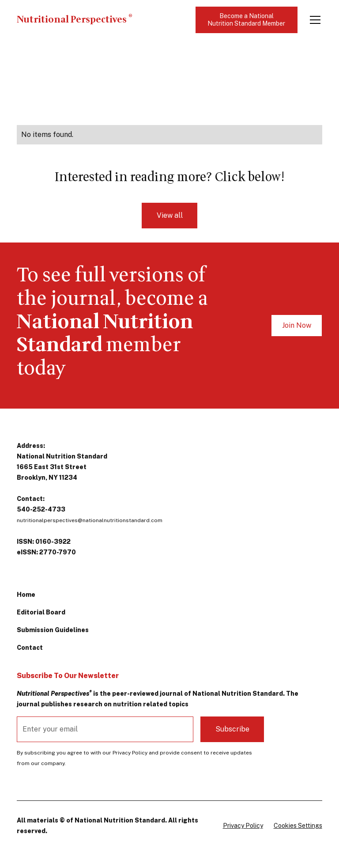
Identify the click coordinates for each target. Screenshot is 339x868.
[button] (313, 20)
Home (26, 595)
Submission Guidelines (53, 630)
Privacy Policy (243, 826)
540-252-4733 (41, 509)
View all (170, 215)
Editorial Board (41, 612)
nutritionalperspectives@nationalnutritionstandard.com (90, 520)
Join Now (297, 325)
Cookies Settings (298, 826)
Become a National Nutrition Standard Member (246, 20)
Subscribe (232, 729)
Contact (30, 648)
